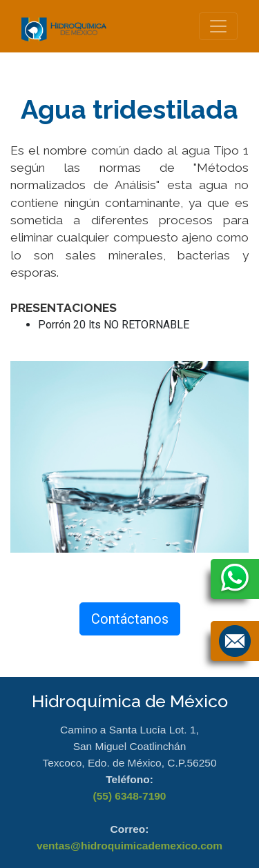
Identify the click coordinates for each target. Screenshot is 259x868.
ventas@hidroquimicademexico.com (129, 846)
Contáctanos (130, 619)
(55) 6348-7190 (130, 796)
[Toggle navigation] (218, 26)
